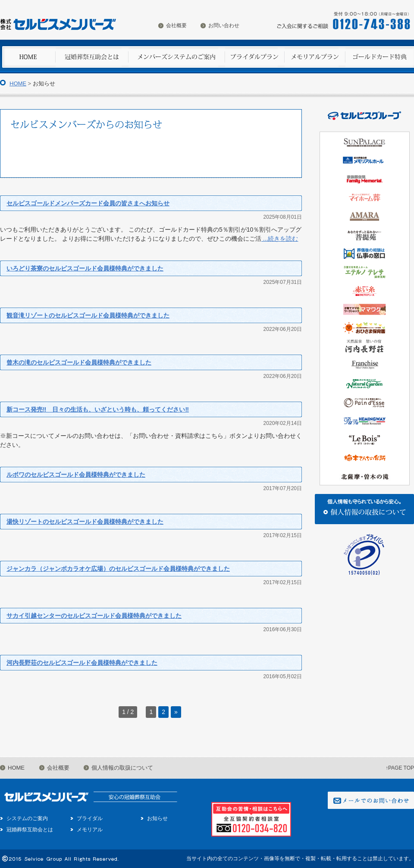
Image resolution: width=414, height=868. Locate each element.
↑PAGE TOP (400, 768)
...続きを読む (280, 239)
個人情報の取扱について (122, 768)
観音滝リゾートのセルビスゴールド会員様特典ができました (88, 315)
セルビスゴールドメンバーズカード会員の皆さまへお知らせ (88, 203)
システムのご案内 (27, 818)
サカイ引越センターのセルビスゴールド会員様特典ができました (94, 616)
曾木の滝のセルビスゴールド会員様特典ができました (79, 362)
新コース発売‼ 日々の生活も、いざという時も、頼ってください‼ (98, 409)
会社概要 (176, 25)
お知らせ (157, 818)
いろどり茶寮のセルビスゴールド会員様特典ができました (85, 268)
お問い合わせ (224, 25)
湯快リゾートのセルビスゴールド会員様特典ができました (85, 522)
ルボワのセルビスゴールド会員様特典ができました (76, 475)
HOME (18, 83)
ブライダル (90, 818)
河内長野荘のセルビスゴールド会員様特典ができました (82, 663)
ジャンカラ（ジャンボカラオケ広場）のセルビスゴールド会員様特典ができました (118, 569)
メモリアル (90, 830)
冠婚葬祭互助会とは (30, 830)
